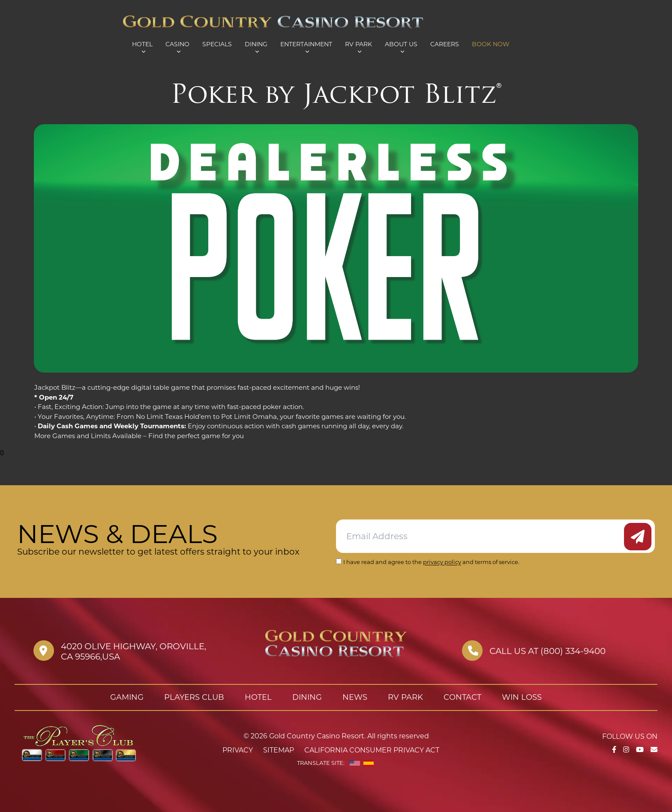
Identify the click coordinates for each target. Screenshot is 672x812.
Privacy (238, 750)
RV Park (358, 44)
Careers (445, 44)
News (355, 697)
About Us (401, 44)
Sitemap (279, 750)
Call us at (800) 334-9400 (547, 651)
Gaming (127, 697)
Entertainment (306, 44)
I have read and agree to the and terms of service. (431, 562)
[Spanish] (369, 763)
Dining (256, 44)
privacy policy (442, 562)
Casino (177, 44)
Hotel (142, 44)
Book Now (491, 44)
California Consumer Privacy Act (372, 750)
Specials (217, 44)
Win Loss (522, 697)
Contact (462, 697)
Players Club (194, 697)
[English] (355, 763)
